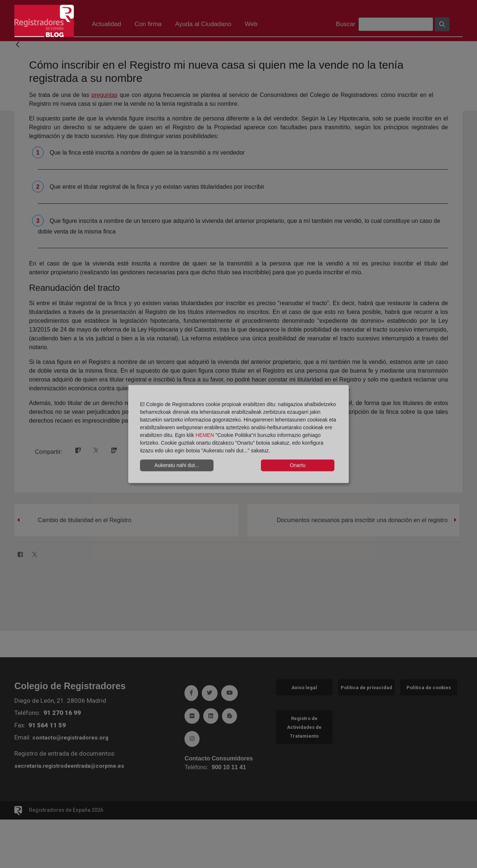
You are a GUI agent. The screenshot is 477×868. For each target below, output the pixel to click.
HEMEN (205, 435)
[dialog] (238, 434)
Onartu (298, 465)
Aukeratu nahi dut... (177, 465)
